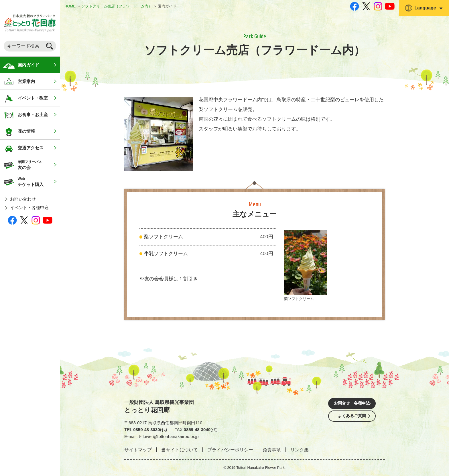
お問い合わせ (23, 199)
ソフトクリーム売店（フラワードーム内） (117, 6)
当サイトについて (180, 450)
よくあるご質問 (352, 420)
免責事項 (272, 450)
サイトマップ (138, 450)
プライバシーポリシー (230, 450)
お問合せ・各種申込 (352, 404)
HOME (70, 6)
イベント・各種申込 (29, 208)
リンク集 (300, 450)
